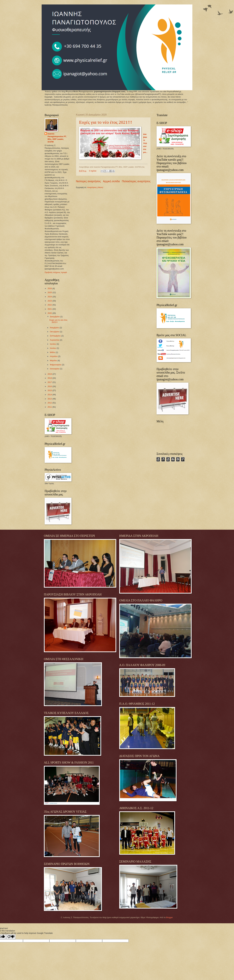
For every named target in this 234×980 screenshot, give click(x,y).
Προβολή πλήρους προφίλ (56, 272)
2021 (50, 309)
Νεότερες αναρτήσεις (88, 181)
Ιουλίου (53, 344)
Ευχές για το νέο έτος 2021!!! (106, 122)
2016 (50, 386)
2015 (50, 390)
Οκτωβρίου (55, 332)
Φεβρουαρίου (56, 365)
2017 (50, 382)
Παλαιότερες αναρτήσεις (136, 181)
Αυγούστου (55, 340)
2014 (50, 395)
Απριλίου (54, 356)
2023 (50, 301)
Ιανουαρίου (55, 369)
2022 (50, 305)
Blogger (169, 917)
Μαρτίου (54, 360)
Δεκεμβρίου (55, 317)
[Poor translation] (11, 937)
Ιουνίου (53, 348)
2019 (50, 374)
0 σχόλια (93, 171)
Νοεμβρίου (55, 328)
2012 (50, 403)
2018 (50, 378)
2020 (50, 313)
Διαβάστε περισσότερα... (145, 143)
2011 (50, 407)
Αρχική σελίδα (111, 181)
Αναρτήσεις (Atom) (95, 187)
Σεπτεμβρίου (56, 336)
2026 (50, 288)
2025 (50, 292)
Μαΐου (53, 352)
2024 (50, 297)
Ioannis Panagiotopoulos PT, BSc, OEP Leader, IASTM (57, 138)
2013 (50, 399)
